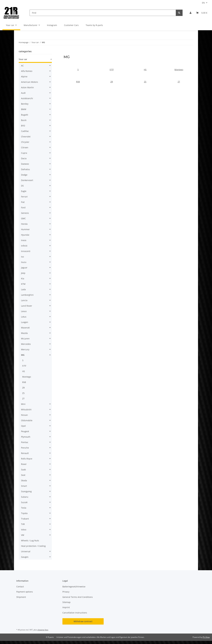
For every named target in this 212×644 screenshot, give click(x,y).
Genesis (25, 213)
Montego (179, 70)
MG (23, 355)
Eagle (24, 191)
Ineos (24, 240)
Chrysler (25, 142)
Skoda (24, 480)
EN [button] (203, 3)
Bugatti (25, 115)
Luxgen (25, 322)
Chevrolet (26, 137)
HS (145, 70)
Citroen (25, 147)
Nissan (24, 415)
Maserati (25, 328)
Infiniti (24, 246)
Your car (23, 59)
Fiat (23, 202)
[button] (191, 13)
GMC (23, 218)
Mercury (25, 349)
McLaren (25, 339)
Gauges (25, 557)
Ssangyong (26, 491)
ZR (112, 82)
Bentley (25, 104)
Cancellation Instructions (75, 613)
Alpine (24, 76)
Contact (20, 587)
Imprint (66, 607)
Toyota (24, 513)
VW (23, 535)
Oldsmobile (27, 420)
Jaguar (24, 268)
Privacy (66, 592)
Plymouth (26, 437)
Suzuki (24, 502)
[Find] (103, 13)
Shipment (21, 597)
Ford (23, 208)
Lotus (24, 317)
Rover (24, 464)
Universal (26, 551)
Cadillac (25, 131)
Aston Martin (27, 87)
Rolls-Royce (27, 459)
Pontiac (25, 442)
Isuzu (24, 262)
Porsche (25, 448)
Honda (24, 224)
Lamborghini (27, 295)
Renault (25, 453)
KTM (23, 284)
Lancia (24, 300)
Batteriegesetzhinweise (74, 587)
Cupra (24, 153)
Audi (23, 93)
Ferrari (24, 197)
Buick (24, 120)
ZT (179, 82)
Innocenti (26, 251)
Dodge (24, 175)
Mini (23, 404)
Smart (24, 486)
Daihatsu (25, 169)
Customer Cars (71, 25)
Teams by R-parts (94, 25)
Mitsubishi (26, 409)
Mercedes (26, 344)
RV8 (78, 82)
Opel (23, 426)
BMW (24, 109)
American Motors (30, 82)
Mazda (24, 333)
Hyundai (25, 235)
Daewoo (25, 164)
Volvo (24, 530)
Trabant (25, 519)
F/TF (112, 70)
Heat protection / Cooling (33, 546)
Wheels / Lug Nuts (30, 541)
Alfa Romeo (27, 71)
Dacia (24, 158)
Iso (22, 257)
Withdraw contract (83, 621)
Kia (23, 278)
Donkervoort (27, 180)
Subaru (25, 497)
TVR (23, 524)
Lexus (24, 311)
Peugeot (25, 431)
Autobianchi (27, 98)
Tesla (24, 508)
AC (22, 66)
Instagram (52, 25)
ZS (145, 82)
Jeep (23, 273)
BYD (23, 126)
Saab (23, 470)
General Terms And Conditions (78, 597)
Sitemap (66, 602)
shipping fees (43, 630)
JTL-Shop (206, 637)
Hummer (25, 229)
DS (22, 186)
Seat (23, 475)
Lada (23, 289)
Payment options (25, 592)
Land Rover (27, 306)
